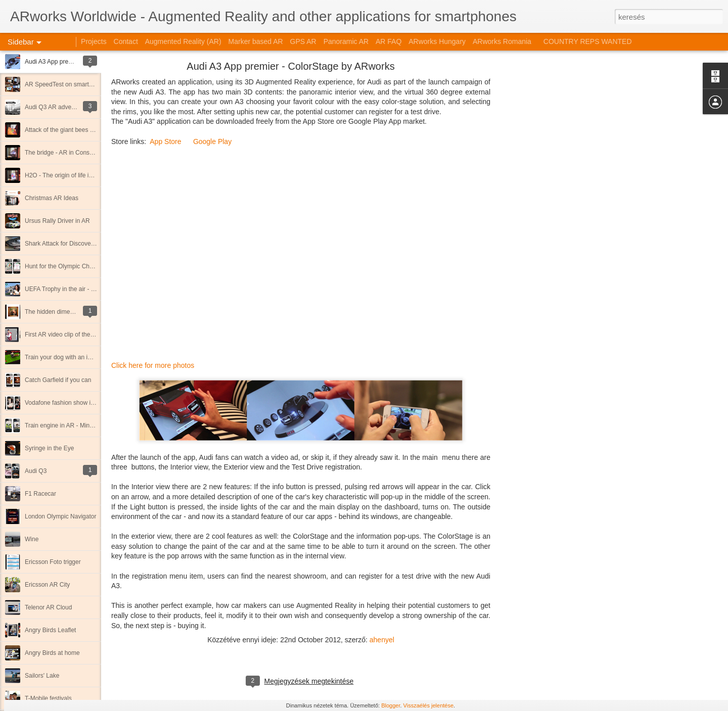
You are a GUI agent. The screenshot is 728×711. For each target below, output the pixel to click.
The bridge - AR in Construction (67, 153)
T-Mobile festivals (48, 698)
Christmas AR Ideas (52, 198)
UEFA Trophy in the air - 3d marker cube (79, 289)
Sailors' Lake (42, 676)
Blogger (391, 705)
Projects (94, 41)
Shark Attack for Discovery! (61, 244)
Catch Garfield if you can (58, 380)
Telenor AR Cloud (48, 607)
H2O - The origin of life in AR (63, 175)
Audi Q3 (36, 471)
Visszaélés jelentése (428, 705)
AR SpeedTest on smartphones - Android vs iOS (89, 84)
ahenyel (382, 640)
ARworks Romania (502, 41)
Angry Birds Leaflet (50, 630)
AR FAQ (389, 41)
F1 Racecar (40, 494)
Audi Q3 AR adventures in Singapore (74, 107)
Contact (126, 41)
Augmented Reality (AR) (183, 41)
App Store (165, 141)
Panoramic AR (346, 41)
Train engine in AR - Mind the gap (70, 425)
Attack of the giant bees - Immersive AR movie (87, 130)
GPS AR (303, 41)
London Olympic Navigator (60, 516)
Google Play (212, 141)
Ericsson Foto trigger (53, 562)
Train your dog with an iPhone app (71, 357)
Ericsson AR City (47, 585)
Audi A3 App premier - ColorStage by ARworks (290, 66)
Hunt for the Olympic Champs (64, 266)
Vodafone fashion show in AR (64, 403)
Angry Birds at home (52, 653)
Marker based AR (256, 41)
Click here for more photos (153, 365)
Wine (32, 539)
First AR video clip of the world (65, 335)
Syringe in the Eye (49, 448)
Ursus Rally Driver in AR (57, 221)
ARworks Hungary (437, 41)
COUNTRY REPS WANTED (588, 41)
